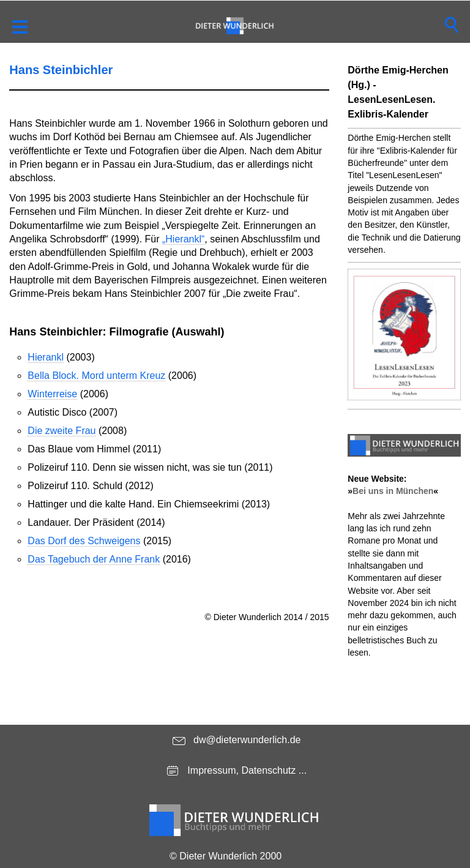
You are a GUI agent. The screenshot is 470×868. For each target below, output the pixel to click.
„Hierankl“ (183, 239)
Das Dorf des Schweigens (84, 541)
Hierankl (46, 357)
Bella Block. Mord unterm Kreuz (96, 376)
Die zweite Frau (62, 431)
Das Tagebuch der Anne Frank (94, 559)
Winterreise (52, 394)
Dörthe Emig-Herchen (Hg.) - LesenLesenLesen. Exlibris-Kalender (398, 92)
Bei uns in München (393, 491)
